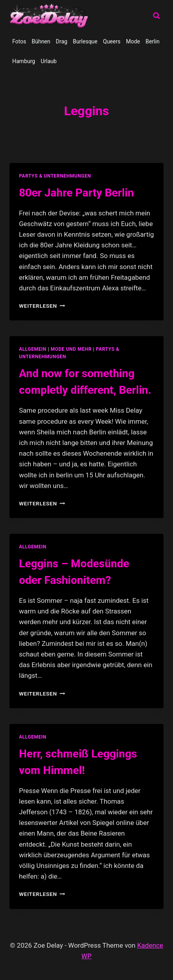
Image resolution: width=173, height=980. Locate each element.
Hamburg (24, 61)
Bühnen (41, 41)
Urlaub (49, 61)
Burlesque (85, 41)
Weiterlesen (42, 306)
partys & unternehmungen (55, 176)
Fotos (19, 41)
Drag (61, 41)
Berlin (152, 41)
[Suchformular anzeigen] (156, 16)
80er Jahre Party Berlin (76, 193)
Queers (112, 41)
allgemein (33, 349)
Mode (133, 41)
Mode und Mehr (71, 349)
